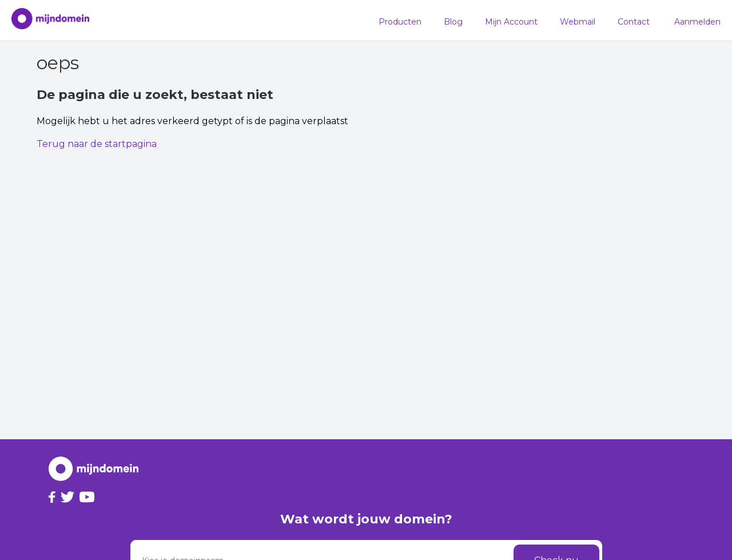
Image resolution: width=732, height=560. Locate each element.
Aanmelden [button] (697, 22)
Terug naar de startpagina (97, 144)
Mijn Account (511, 22)
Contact (634, 22)
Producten (400, 22)
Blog (453, 22)
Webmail (578, 22)
